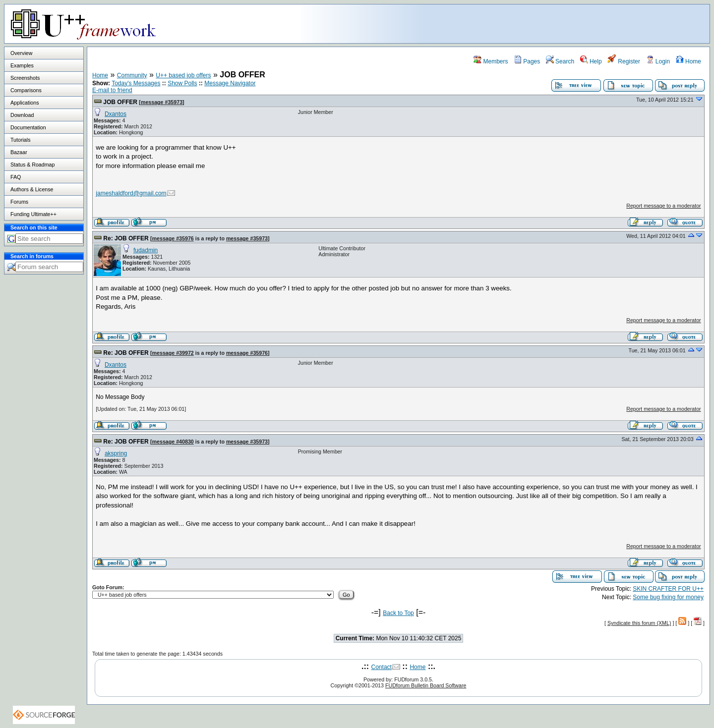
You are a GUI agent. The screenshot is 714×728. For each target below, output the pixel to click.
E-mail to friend (112, 90)
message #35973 (162, 102)
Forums (19, 202)
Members (491, 61)
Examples (22, 65)
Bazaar (19, 152)
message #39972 (173, 353)
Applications (25, 103)
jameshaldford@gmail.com (131, 193)
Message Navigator (230, 83)
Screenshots (25, 78)
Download (22, 115)
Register (624, 61)
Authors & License (32, 189)
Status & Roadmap (32, 165)
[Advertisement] (586, 23)
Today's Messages (136, 83)
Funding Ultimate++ (33, 214)
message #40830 (173, 442)
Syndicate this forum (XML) (639, 623)
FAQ (16, 177)
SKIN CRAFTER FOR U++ (668, 589)
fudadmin (146, 250)
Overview (21, 53)
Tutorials (20, 140)
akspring (116, 453)
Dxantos (116, 114)
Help (591, 61)
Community (132, 75)
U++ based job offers (183, 75)
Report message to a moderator (663, 206)
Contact (382, 667)
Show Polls (182, 83)
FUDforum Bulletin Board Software (426, 685)
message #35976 (173, 238)
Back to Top (398, 613)
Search (560, 61)
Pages (527, 61)
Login (658, 61)
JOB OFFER (120, 102)
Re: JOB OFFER (126, 238)
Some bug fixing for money (668, 597)
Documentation (28, 127)
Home (688, 61)
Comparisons (26, 90)
